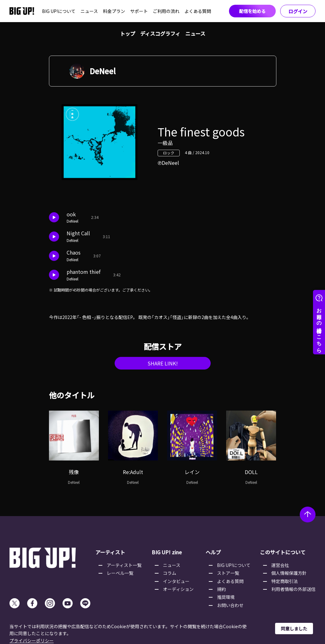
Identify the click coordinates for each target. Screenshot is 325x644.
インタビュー (176, 581)
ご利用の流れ (166, 11)
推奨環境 (226, 597)
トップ (128, 33)
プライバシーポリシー (32, 641)
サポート (139, 11)
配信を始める (252, 11)
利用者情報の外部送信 (293, 589)
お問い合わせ (230, 605)
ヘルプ (213, 552)
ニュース (89, 11)
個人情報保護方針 (289, 573)
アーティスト (110, 552)
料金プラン (114, 11)
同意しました (294, 629)
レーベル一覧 (120, 573)
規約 (221, 589)
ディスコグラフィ (160, 33)
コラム (170, 573)
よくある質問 (198, 11)
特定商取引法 (285, 581)
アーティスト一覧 (124, 565)
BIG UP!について (59, 11)
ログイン (298, 11)
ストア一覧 (228, 573)
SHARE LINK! (163, 363)
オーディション (178, 589)
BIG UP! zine (167, 552)
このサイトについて (283, 552)
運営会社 (280, 565)
